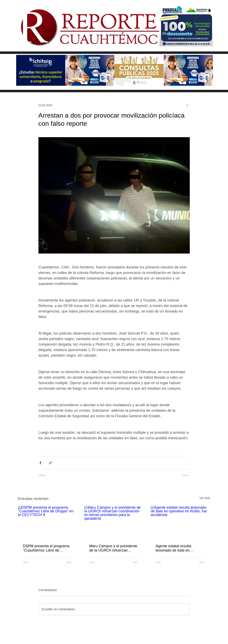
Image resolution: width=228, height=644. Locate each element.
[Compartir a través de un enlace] (50, 463)
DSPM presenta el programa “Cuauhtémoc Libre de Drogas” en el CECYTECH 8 (46, 548)
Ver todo (205, 498)
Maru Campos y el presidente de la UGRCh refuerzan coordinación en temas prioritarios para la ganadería (113, 548)
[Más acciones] (187, 105)
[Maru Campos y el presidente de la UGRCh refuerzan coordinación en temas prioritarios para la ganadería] (114, 522)
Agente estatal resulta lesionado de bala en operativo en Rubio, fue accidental (175, 548)
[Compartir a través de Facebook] (40, 463)
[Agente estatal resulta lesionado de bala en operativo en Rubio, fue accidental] (180, 522)
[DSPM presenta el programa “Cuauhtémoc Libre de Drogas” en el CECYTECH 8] (48, 522)
